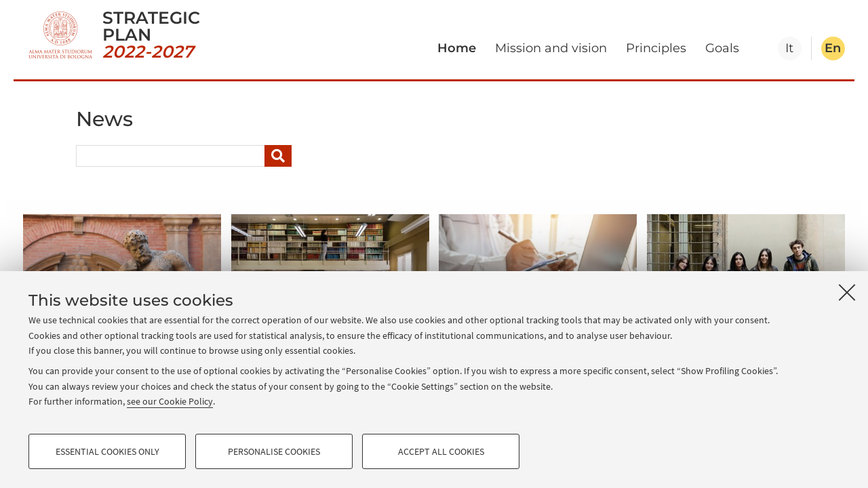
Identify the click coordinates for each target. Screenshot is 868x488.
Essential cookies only (107, 451)
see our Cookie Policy (170, 401)
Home (457, 48)
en (833, 48)
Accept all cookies (441, 451)
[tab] (790, 48)
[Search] (278, 156)
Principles (656, 48)
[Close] (847, 292)
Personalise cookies (274, 451)
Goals (722, 48)
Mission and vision (551, 48)
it (789, 48)
